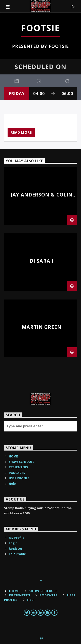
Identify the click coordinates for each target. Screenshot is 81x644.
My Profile (17, 538)
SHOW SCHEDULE (22, 462)
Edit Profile (17, 554)
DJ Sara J (42, 261)
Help (12, 484)
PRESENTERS (18, 467)
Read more (21, 132)
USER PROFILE (19, 478)
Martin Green (41, 327)
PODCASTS (17, 473)
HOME (13, 456)
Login (13, 543)
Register (16, 548)
